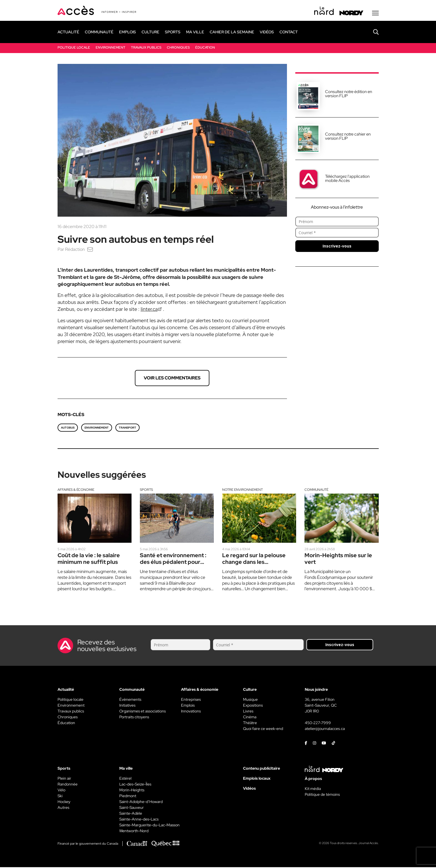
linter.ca (149, 310)
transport (127, 428)
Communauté (316, 490)
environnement (97, 428)
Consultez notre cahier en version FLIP (348, 137)
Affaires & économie (76, 490)
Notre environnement (242, 490)
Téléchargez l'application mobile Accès (347, 179)
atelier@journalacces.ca (325, 729)
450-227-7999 (318, 724)
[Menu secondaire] (375, 14)
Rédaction (75, 250)
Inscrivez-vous (337, 247)
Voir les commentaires (172, 378)
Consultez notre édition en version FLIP (349, 94)
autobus (68, 428)
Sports (146, 490)
